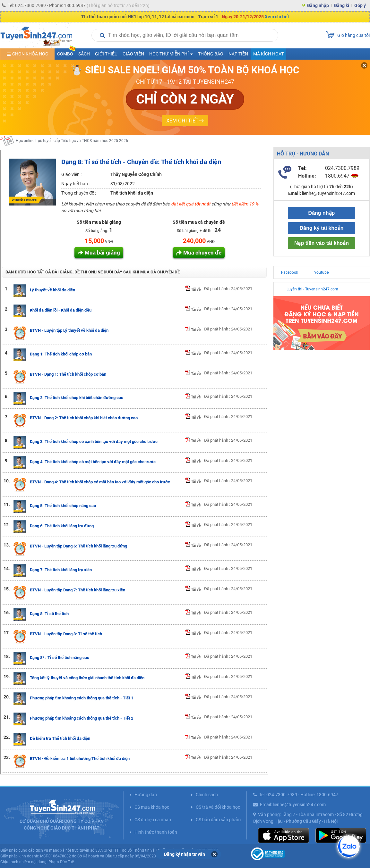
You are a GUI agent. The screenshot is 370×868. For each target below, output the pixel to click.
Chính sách (207, 795)
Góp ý (360, 5)
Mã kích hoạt (268, 54)
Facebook (290, 272)
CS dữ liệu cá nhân (153, 820)
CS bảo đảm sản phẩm (218, 820)
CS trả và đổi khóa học (218, 807)
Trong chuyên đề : (79, 193)
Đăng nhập (318, 5)
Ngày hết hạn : (76, 184)
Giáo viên (133, 54)
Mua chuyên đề (202, 253)
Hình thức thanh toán (156, 832)
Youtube (321, 272)
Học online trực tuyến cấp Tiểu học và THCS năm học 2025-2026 (72, 141)
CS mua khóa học (152, 807)
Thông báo (211, 54)
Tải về (193, 289)
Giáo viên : (71, 174)
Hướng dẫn (146, 795)
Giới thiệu (106, 54)
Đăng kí (342, 5)
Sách (84, 54)
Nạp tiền (238, 54)
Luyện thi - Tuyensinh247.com (312, 289)
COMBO (66, 52)
